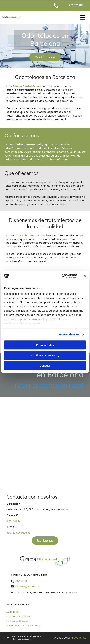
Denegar (45, 366)
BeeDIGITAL (79, 638)
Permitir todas (45, 345)
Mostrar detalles (69, 334)
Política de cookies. (30, 323)
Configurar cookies (45, 355)
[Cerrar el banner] (85, 276)
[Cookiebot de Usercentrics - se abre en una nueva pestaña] (62, 276)
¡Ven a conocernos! (49, 385)
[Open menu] (83, 17)
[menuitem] (45, 613)
